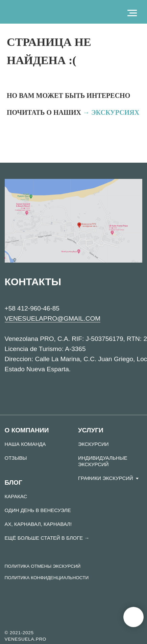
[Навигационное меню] (132, 13)
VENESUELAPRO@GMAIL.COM (53, 318)
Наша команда (25, 444)
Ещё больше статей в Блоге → (47, 538)
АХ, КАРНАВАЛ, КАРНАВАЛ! (38, 524)
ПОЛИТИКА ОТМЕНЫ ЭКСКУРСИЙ (43, 566)
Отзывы (16, 458)
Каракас (16, 496)
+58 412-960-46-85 (32, 308)
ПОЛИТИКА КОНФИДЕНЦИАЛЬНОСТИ (47, 578)
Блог (14, 482)
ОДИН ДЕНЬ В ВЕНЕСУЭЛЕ (38, 510)
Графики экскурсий (106, 478)
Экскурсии (93, 444)
